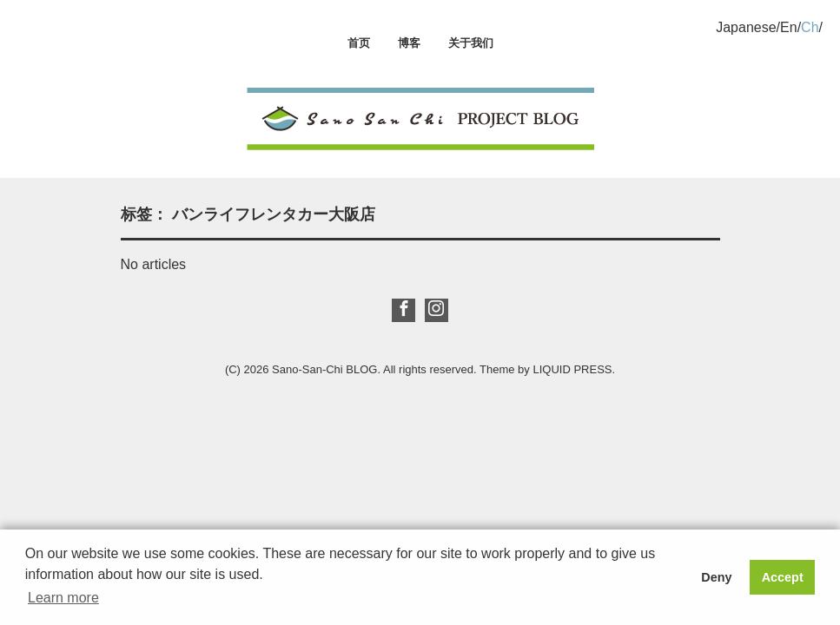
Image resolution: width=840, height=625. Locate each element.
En (789, 27)
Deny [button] (716, 577)
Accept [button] (783, 577)
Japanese (746, 27)
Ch (810, 27)
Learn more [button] (63, 598)
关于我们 (471, 43)
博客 (409, 43)
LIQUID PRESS (572, 369)
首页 (359, 43)
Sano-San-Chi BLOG (324, 369)
